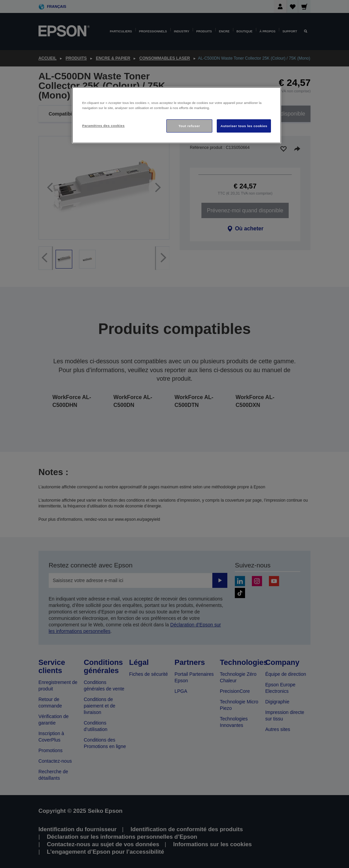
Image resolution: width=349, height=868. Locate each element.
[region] (177, 115)
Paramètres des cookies (103, 126)
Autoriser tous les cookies (244, 126)
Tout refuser (189, 126)
